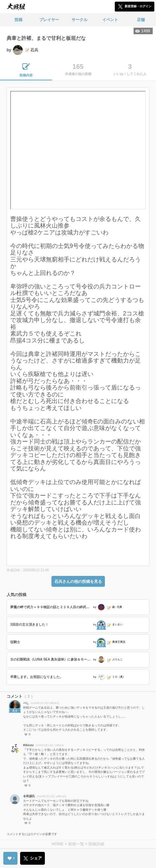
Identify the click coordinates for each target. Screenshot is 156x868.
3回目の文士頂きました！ (29, 624)
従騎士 (15, 642)
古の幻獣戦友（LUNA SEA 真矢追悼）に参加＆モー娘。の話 (51, 659)
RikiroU (28, 745)
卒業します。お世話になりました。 (37, 677)
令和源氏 (29, 796)
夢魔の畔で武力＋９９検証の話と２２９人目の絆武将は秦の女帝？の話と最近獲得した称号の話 (51, 607)
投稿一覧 (76, 844)
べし (26, 703)
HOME (58, 844)
